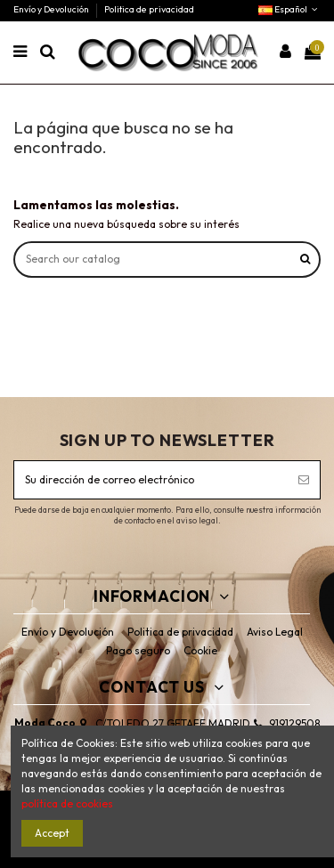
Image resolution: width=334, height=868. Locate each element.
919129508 (294, 723)
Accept (52, 833)
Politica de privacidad (149, 9)
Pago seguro (138, 650)
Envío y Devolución (52, 9)
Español (289, 9)
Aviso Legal (275, 632)
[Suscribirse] (304, 480)
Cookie (200, 650)
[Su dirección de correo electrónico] (151, 480)
